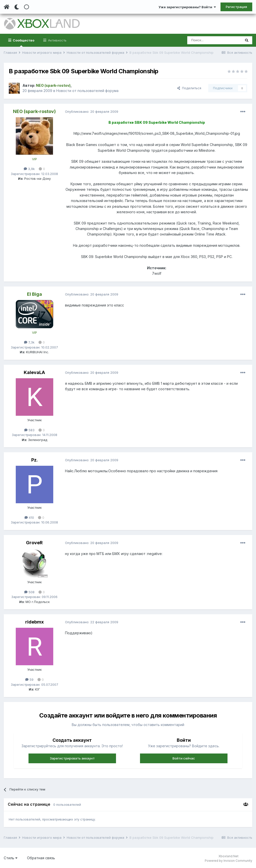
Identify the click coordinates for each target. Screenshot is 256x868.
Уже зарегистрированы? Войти (187, 7)
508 (29, 592)
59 (29, 679)
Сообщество (23, 42)
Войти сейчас (184, 758)
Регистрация (236, 7)
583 (29, 430)
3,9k (29, 169)
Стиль (11, 858)
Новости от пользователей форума (87, 91)
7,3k (29, 342)
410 (29, 517)
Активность (57, 40)
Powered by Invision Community (228, 861)
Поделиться (189, 88)
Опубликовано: (92, 111)
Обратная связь (41, 858)
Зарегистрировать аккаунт (72, 758)
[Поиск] (214, 40)
